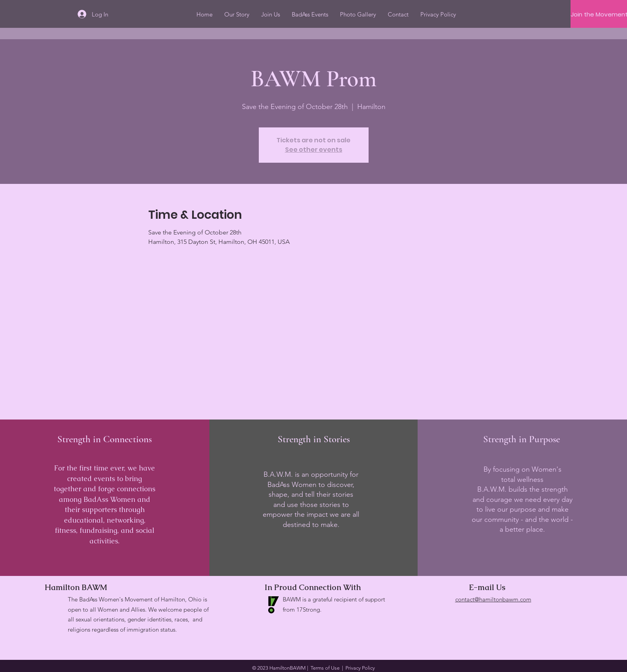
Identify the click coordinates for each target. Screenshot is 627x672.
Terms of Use (325, 668)
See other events (314, 150)
